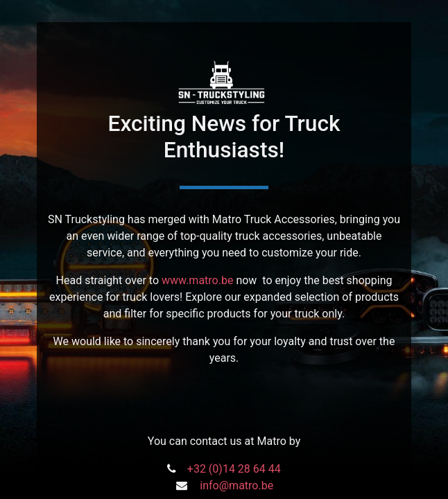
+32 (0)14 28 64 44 (234, 469)
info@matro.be (236, 485)
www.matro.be (197, 280)
